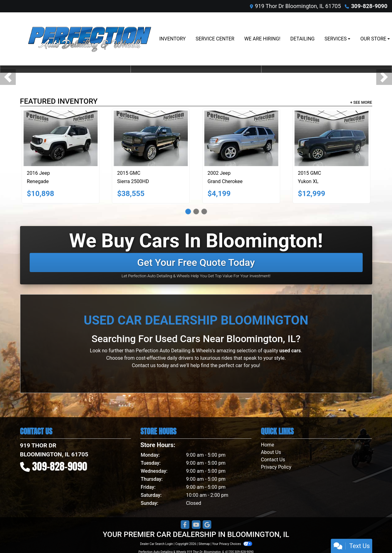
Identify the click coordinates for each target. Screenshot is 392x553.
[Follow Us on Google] (207, 525)
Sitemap (204, 544)
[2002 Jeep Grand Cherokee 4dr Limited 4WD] (241, 138)
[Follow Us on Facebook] (185, 525)
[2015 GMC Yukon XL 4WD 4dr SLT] (331, 138)
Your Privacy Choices (232, 544)
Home (267, 445)
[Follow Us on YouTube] (196, 525)
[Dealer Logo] (90, 39)
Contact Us (273, 460)
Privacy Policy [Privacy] (276, 467)
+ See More (361, 102)
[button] (8, 77)
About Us (271, 452)
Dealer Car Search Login (156, 544)
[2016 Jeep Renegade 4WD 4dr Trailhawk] (61, 138)
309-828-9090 (369, 6)
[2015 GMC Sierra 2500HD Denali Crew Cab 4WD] (151, 138)
